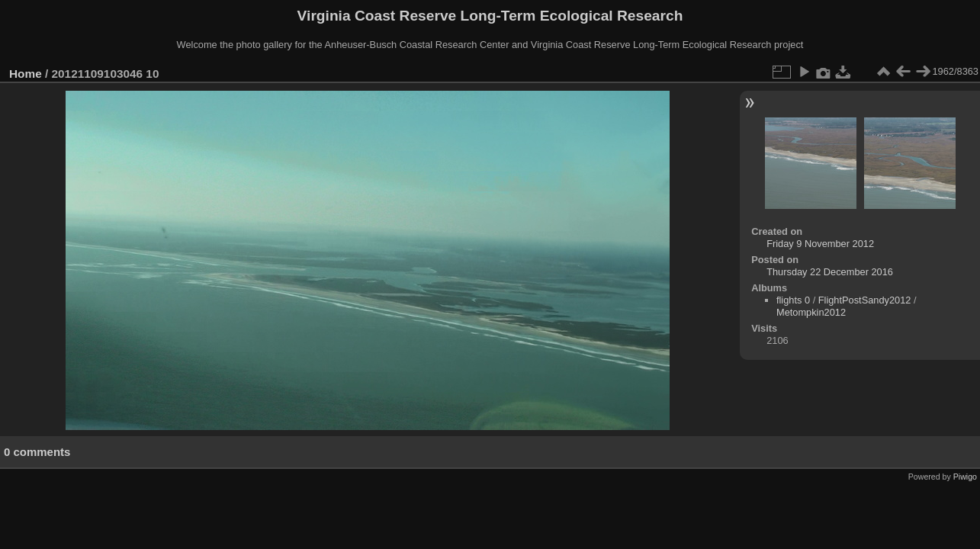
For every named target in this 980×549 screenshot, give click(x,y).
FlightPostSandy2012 (865, 300)
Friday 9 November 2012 (820, 244)
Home (26, 74)
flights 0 (793, 300)
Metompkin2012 (811, 312)
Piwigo (965, 477)
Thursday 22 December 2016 (830, 272)
